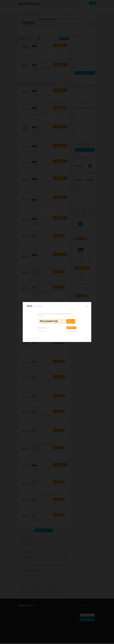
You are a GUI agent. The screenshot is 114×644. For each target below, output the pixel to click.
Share (86, 338)
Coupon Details (72, 331)
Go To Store (71, 328)
